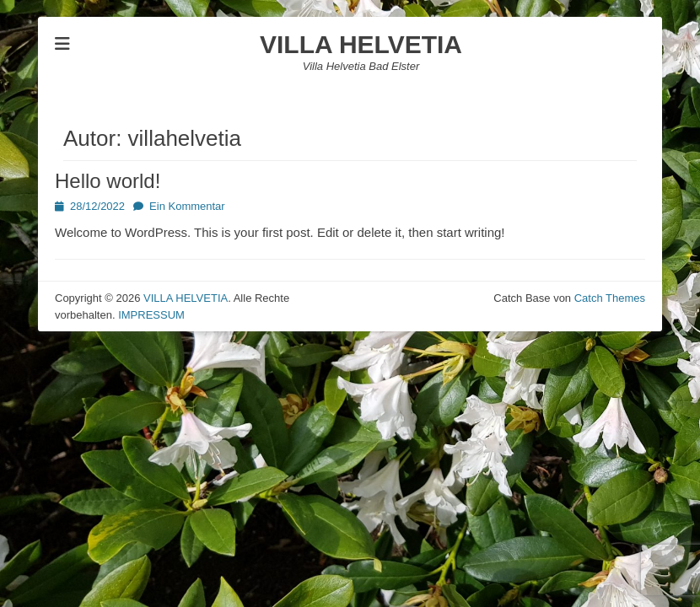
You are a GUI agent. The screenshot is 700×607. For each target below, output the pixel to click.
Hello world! (108, 181)
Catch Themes (610, 298)
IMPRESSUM (151, 315)
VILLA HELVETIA (361, 44)
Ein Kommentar (187, 206)
